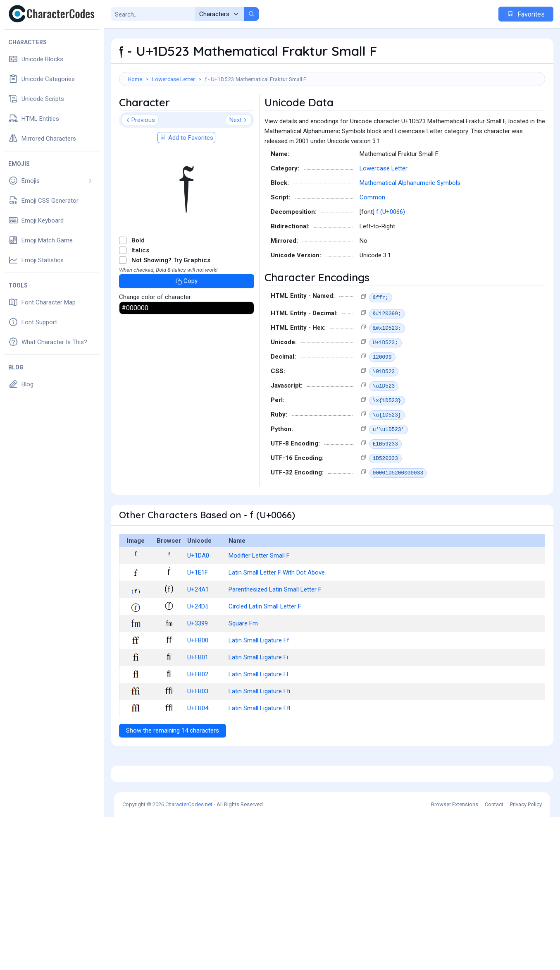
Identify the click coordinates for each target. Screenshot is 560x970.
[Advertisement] (332, 113)
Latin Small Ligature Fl (258, 711)
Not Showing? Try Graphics (171, 297)
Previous (140, 157)
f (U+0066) (391, 249)
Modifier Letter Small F (259, 593)
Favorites (526, 14)
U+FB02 (198, 711)
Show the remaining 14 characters (173, 768)
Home (135, 79)
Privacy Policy (526, 957)
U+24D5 (198, 644)
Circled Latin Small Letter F (265, 644)
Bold (138, 278)
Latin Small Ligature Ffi (259, 728)
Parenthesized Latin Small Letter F (275, 627)
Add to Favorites (186, 175)
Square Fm (243, 661)
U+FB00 (198, 678)
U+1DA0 (198, 593)
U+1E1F (198, 610)
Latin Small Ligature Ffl (259, 745)
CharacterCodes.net (189, 957)
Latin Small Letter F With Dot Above (277, 610)
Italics (140, 287)
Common (372, 235)
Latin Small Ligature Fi (258, 695)
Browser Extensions (455, 957)
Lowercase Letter (174, 79)
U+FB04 (198, 745)
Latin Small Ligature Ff (259, 678)
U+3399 (198, 661)
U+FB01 (198, 695)
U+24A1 (198, 627)
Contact (494, 957)
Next (239, 157)
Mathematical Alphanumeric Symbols (410, 220)
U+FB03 (198, 728)
